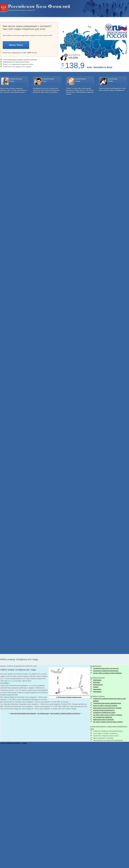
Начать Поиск (16, 45)
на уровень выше (43, 713)
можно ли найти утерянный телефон (105, 706)
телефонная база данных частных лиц (106, 668)
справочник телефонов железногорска (106, 671)
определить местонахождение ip (104, 710)
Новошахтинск (98, 685)
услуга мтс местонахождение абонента (23, 713)
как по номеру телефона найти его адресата (65, 713)
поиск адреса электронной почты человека (107, 708)
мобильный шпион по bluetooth (103, 719)
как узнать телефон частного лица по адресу (108, 722)
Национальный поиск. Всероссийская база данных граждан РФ (35, 8)
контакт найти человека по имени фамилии (107, 673)
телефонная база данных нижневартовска (107, 703)
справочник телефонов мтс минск (104, 712)
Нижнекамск (97, 689)
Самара (96, 687)
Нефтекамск (97, 680)
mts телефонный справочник (103, 717)
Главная (24, 743)
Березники (97, 682)
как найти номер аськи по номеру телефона (108, 715)
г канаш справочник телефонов (10, 743)
